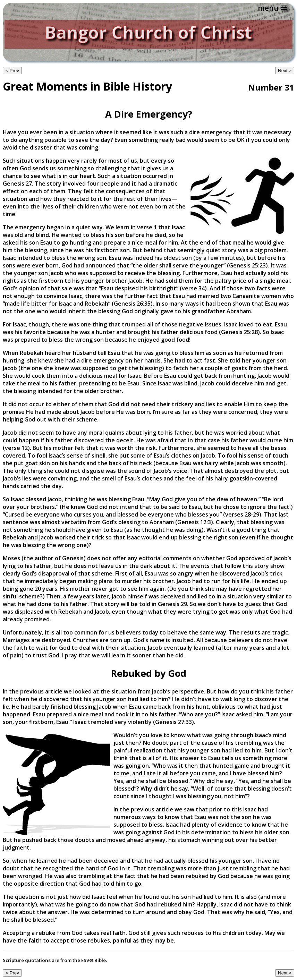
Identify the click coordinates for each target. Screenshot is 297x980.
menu (268, 8)
